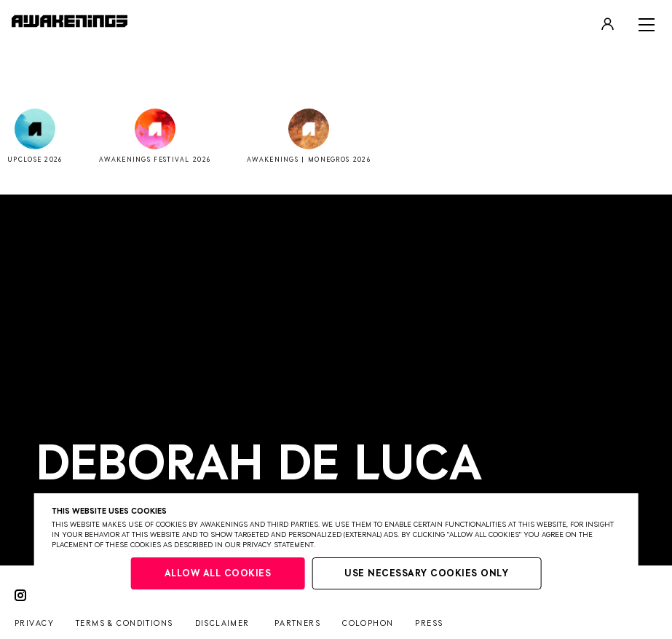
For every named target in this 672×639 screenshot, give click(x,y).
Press (429, 623)
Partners (297, 623)
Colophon (368, 623)
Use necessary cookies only (426, 574)
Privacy (34, 623)
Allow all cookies (218, 574)
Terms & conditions (124, 623)
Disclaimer (222, 623)
